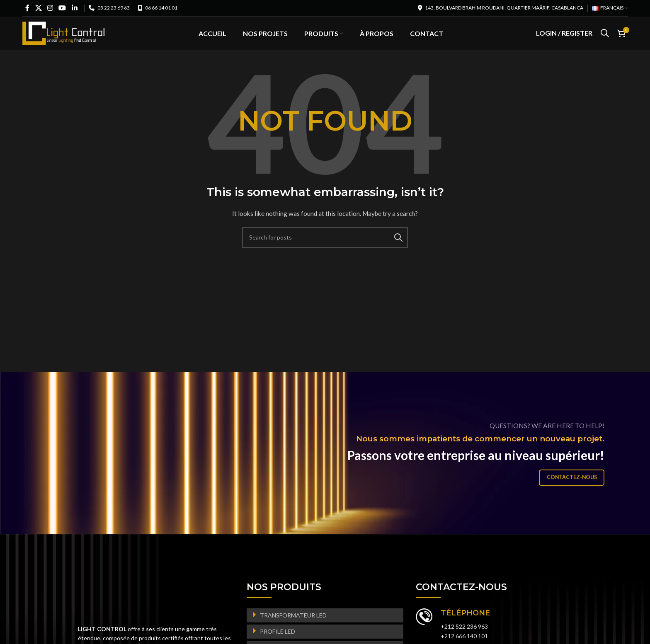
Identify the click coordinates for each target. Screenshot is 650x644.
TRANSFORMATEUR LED (293, 625)
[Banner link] (325, 463)
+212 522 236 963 (464, 637)
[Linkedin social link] (74, 8)
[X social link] (38, 8)
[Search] (605, 39)
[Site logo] (64, 38)
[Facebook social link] (27, 8)
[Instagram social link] (50, 8)
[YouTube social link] (62, 8)
